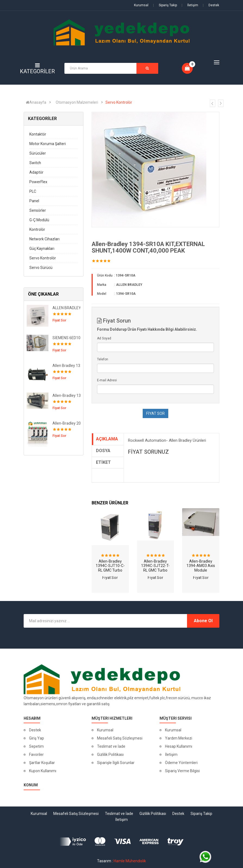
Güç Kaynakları (42, 249)
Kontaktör (38, 134)
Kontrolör (37, 229)
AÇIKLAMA (107, 439)
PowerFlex (38, 182)
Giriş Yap (37, 738)
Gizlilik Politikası (110, 754)
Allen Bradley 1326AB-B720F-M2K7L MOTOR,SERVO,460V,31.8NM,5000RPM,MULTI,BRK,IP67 (69, 366)
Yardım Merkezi (179, 738)
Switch (35, 163)
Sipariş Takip (165, 5)
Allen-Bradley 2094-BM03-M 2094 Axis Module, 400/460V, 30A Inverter (69, 423)
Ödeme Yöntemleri (181, 763)
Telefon (103, 359)
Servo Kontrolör (119, 102)
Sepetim (36, 746)
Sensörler (38, 210)
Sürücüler (38, 153)
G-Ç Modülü (39, 220)
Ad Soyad (104, 338)
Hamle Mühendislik (130, 861)
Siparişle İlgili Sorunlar (116, 763)
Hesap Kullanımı (179, 746)
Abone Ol (203, 621)
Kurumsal (141, 5)
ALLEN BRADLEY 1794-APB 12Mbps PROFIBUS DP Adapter (69, 308)
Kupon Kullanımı (43, 771)
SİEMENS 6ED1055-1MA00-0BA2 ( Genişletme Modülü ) (69, 338)
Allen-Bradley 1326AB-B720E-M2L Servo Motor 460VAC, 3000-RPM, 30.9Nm (69, 395)
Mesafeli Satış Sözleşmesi (120, 738)
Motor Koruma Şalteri (48, 144)
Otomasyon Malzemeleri (77, 102)
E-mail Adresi (107, 380)
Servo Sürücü (41, 268)
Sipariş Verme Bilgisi (182, 771)
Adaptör (36, 172)
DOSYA (103, 451)
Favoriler (36, 754)
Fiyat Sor (110, 578)
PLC (33, 191)
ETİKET (103, 462)
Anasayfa (36, 102)
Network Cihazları (44, 239)
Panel (34, 201)
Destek (211, 5)
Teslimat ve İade (111, 746)
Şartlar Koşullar (42, 763)
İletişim (190, 5)
